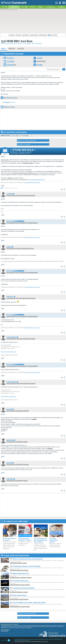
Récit (4, 49)
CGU (51, 639)
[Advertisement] (33, 505)
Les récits (12, 35)
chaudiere (50, 449)
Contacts (16, 639)
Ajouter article (34, 35)
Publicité (16, 640)
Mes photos (26, 35)
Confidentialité (22, 640)
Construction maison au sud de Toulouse (27, 566)
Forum (3, 7)
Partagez (40, 65)
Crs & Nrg (10, 58)
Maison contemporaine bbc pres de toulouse (28, 559)
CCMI (9, 178)
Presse (54, 639)
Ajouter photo (43, 35)
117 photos (11, 61)
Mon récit (18, 35)
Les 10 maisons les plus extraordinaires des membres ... (41, 540)
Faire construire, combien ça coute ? (25, 539)
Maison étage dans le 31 (21, 573)
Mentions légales (34, 639)
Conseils (32, 7)
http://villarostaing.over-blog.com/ (33, 183)
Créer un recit (53, 35)
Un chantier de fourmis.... (21, 581)
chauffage (34, 419)
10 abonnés (11, 65)
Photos (24, 7)
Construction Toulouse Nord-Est (24, 588)
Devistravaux (40, 7)
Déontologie (59, 639)
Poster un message (24, 144)
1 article (39, 58)
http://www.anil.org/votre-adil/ (37, 180)
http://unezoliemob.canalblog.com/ (8, 352)
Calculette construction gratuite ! (54, 540)
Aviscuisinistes (61, 7)
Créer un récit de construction (27, 140)
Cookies (28, 640)
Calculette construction (44, 639)
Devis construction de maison (9, 539)
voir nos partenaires (4, 631)
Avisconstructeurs (51, 7)
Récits (14, 7)
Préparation (7, 102)
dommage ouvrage (28, 163)
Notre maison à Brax (20, 595)
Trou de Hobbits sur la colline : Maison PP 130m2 (29, 603)
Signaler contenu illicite (24, 639)
